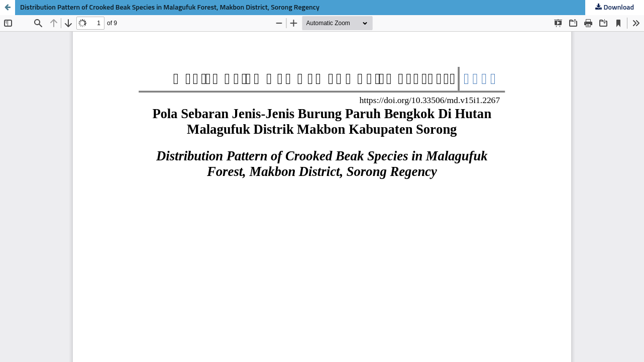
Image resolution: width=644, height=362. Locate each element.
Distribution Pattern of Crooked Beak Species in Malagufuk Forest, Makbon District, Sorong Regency (170, 8)
